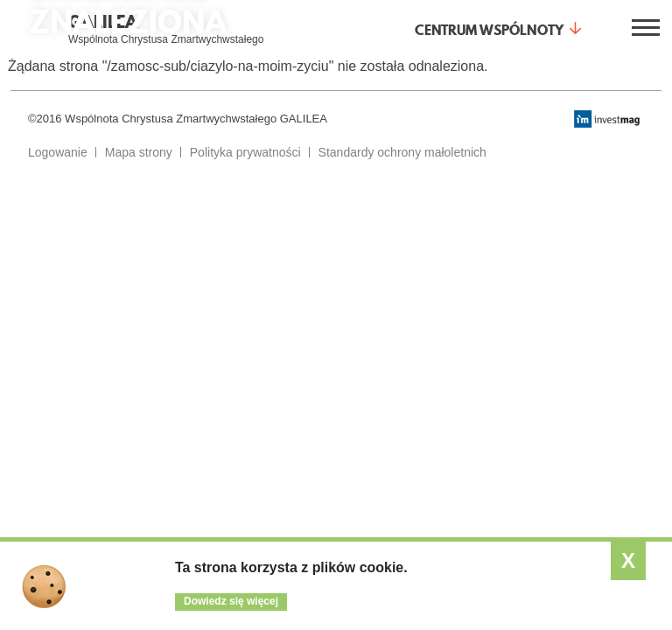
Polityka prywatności (245, 152)
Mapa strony (139, 152)
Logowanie (58, 152)
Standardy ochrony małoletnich (402, 152)
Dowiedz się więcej (231, 601)
